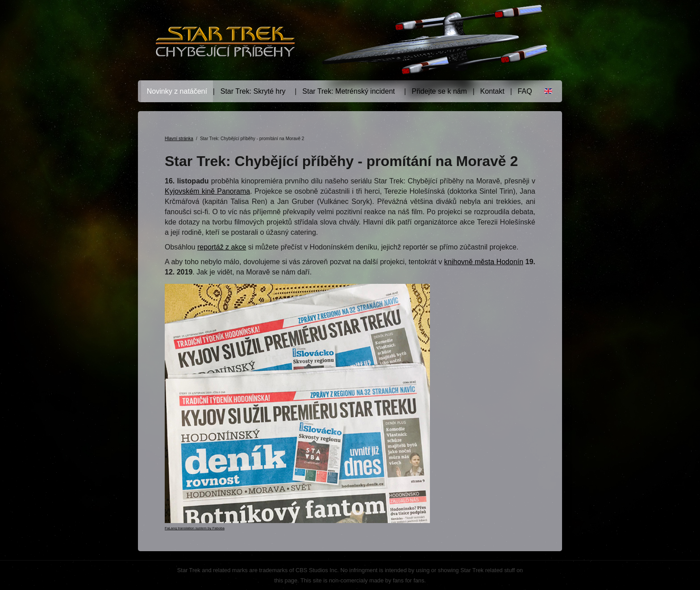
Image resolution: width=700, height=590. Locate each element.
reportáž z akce (222, 247)
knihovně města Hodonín (484, 262)
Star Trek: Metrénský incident (348, 91)
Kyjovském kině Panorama (207, 191)
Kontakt (492, 91)
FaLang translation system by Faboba (195, 528)
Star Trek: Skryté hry (253, 91)
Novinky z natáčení (177, 91)
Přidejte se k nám (439, 91)
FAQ (525, 91)
